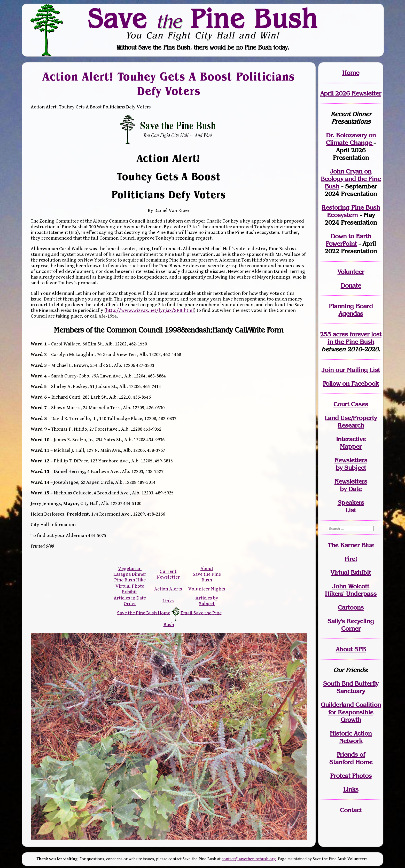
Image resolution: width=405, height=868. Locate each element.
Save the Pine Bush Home (144, 613)
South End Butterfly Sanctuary (351, 687)
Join (328, 370)
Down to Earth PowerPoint (348, 240)
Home (351, 73)
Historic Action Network (351, 737)
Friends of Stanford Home (351, 758)
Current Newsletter (168, 574)
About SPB (351, 649)
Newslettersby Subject (351, 464)
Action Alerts (168, 589)
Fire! (351, 559)
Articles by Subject (207, 601)
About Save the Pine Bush (207, 574)
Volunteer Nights (207, 589)
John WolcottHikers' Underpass (351, 590)
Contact (351, 810)
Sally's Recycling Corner (351, 625)
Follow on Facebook (351, 384)
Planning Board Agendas (351, 310)
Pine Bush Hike (130, 580)
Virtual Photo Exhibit (130, 589)
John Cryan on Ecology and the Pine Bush (351, 179)
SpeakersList (351, 506)
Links (168, 601)
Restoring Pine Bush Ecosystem (351, 211)
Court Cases (351, 404)
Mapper (351, 447)
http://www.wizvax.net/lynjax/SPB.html (150, 310)
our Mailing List (357, 370)
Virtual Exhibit (351, 573)
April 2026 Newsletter (351, 93)
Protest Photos (351, 776)
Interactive (351, 439)
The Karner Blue (351, 545)
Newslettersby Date (351, 485)
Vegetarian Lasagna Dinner (130, 571)
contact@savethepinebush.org (249, 859)
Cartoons (351, 607)
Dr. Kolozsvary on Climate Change (351, 139)
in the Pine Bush (355, 338)
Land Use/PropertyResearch (351, 422)
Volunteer (351, 272)
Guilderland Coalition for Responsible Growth (351, 712)
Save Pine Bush (203, 18)
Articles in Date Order (130, 601)
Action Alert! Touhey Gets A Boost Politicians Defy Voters (169, 84)
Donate (351, 285)
